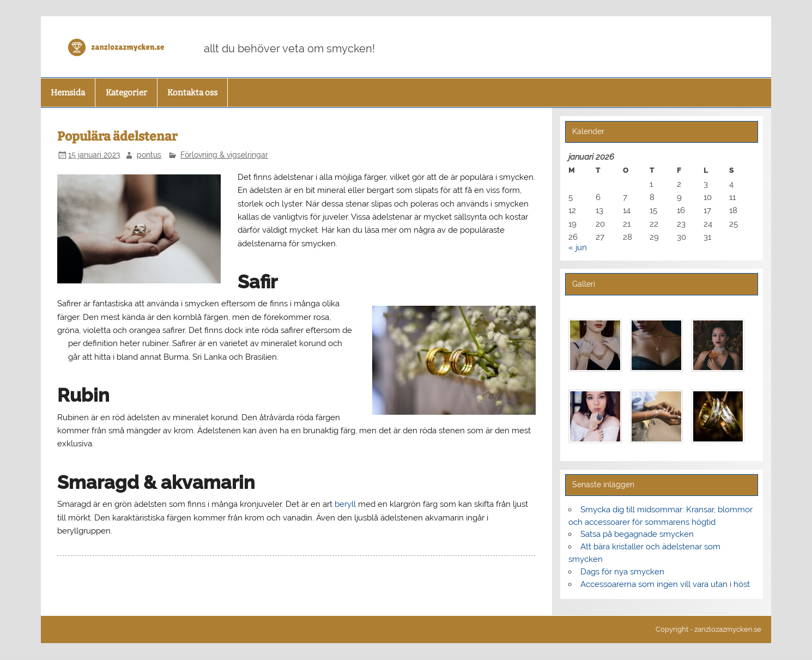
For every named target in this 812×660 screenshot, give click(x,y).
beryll (345, 504)
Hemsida (68, 93)
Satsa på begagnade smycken (637, 534)
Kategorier (126, 93)
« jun (578, 247)
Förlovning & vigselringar (224, 155)
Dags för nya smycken (622, 572)
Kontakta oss (192, 93)
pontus (149, 155)
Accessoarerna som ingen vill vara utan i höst (665, 584)
